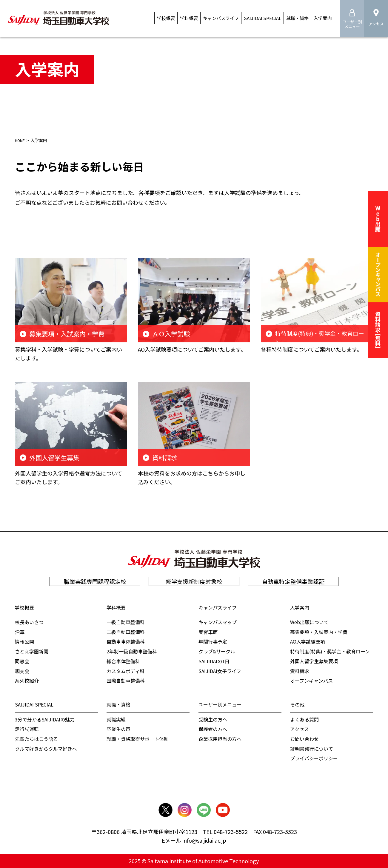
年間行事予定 (213, 641)
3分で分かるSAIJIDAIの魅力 (45, 719)
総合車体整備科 (123, 661)
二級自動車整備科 (126, 632)
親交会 (22, 671)
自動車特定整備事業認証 (293, 581)
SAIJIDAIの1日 (214, 661)
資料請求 (300, 671)
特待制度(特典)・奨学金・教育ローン (330, 651)
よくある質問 (304, 719)
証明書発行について (312, 748)
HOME (21, 140)
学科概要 (116, 607)
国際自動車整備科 (126, 681)
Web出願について (309, 622)
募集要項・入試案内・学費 (319, 632)
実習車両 (208, 632)
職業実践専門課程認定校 (95, 581)
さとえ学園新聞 (32, 651)
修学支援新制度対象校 (194, 581)
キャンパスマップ (218, 622)
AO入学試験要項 (308, 641)
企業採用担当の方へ (220, 738)
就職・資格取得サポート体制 (138, 738)
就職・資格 (118, 704)
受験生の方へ (213, 719)
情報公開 (24, 641)
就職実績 (116, 719)
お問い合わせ (304, 738)
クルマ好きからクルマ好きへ (46, 748)
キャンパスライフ (218, 607)
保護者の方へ (213, 729)
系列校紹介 (27, 681)
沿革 (20, 632)
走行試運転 (27, 729)
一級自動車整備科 (126, 622)
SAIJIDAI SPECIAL (34, 704)
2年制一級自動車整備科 (132, 651)
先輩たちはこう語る (36, 738)
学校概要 (24, 607)
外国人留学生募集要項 (314, 661)
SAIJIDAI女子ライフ (220, 671)
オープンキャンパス (311, 681)
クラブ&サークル (217, 651)
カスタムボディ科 (126, 671)
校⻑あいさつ (29, 622)
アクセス (300, 729)
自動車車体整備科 (126, 641)
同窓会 (22, 661)
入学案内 (300, 607)
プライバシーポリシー (314, 758)
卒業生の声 (118, 729)
